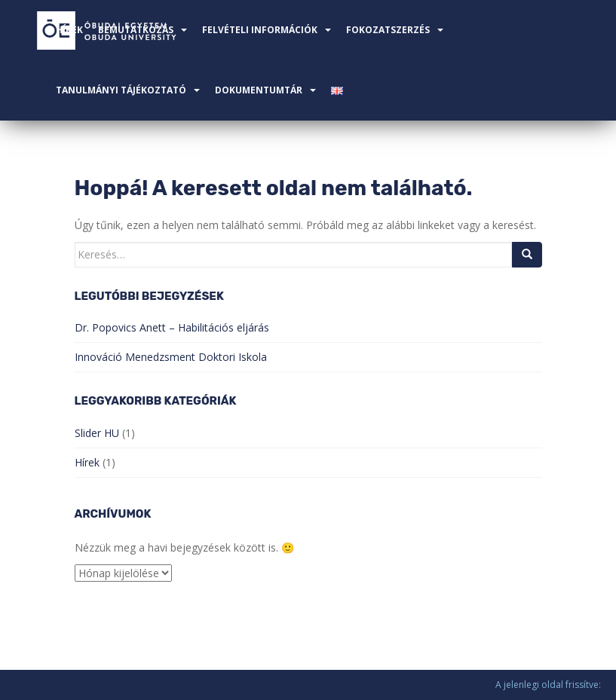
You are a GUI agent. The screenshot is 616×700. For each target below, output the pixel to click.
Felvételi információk (260, 30)
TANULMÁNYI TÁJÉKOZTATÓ (121, 90)
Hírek (69, 30)
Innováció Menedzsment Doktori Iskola (171, 357)
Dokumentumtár (259, 90)
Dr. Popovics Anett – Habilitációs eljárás (172, 327)
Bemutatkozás (136, 30)
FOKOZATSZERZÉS (388, 30)
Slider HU (97, 433)
